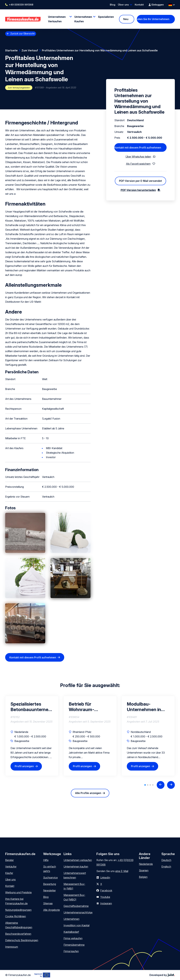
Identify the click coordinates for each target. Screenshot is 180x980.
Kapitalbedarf (71, 932)
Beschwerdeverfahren (18, 934)
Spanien (144, 870)
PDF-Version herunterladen (138, 190)
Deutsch (166, 860)
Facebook (106, 890)
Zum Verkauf (30, 50)
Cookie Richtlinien (16, 916)
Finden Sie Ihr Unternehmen (153, 19)
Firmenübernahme (74, 945)
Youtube (105, 897)
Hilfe (46, 860)
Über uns (123, 5)
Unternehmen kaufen (76, 867)
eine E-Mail (122, 871)
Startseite (11, 50)
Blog (113, 5)
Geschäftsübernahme (76, 906)
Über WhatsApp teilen (138, 157)
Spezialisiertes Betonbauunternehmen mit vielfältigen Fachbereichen (32, 707)
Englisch (166, 867)
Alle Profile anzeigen (88, 793)
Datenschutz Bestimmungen (22, 940)
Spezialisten (106, 17)
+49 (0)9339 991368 (21, 5)
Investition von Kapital (76, 925)
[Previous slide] (161, 785)
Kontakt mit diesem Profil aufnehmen (33, 657)
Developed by (162, 975)
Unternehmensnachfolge (78, 912)
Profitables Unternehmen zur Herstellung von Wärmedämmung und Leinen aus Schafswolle (100, 50)
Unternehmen (71, 919)
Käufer (9, 873)
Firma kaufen (71, 951)
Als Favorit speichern (138, 164)
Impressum (12, 947)
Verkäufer (11, 867)
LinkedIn (105, 878)
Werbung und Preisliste (18, 892)
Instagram (106, 903)
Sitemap (48, 903)
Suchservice (50, 878)
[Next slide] (171, 785)
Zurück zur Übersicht (22, 34)
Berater (9, 860)
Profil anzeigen (24, 766)
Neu (126, 19)
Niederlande (146, 864)
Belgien (143, 877)
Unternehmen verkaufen (78, 860)
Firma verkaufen (73, 938)
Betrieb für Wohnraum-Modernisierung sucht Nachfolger (86, 707)
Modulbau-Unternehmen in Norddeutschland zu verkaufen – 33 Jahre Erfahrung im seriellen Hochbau (146, 707)
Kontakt (139, 5)
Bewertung (50, 884)
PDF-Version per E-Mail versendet (140, 181)
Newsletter (49, 890)
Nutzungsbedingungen (18, 910)
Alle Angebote (52, 910)
